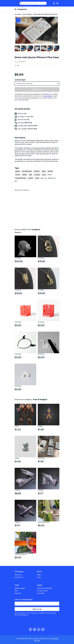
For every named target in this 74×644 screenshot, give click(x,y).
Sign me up (37, 609)
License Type (20, 80)
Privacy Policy (42, 591)
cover (18, 175)
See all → (18, 232)
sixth (37, 178)
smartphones (21, 178)
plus (44, 175)
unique (37, 175)
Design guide (20, 588)
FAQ (16, 591)
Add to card (37, 89)
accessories (27, 171)
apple (18, 171)
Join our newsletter (24, 600)
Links (39, 577)
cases (25, 175)
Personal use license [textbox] (24, 84)
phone (50, 171)
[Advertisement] (37, 209)
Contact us (19, 577)
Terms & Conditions (45, 588)
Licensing (41, 593)
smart (31, 178)
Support (18, 593)
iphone (37, 171)
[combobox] (37, 83)
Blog (39, 575)
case (44, 171)
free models (48, 96)
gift (31, 175)
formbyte (22, 62)
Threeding (16, 3)
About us (18, 575)
